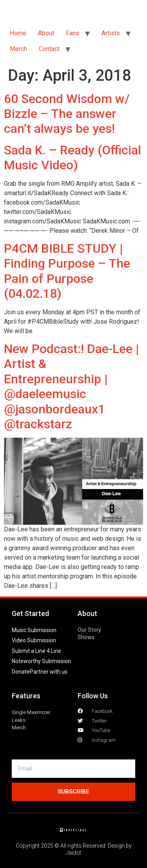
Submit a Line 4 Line (36, 651)
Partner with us (49, 672)
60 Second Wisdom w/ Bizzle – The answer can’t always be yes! (67, 114)
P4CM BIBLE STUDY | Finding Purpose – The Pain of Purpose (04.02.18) (67, 271)
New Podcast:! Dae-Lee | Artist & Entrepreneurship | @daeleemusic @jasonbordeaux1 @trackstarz (72, 386)
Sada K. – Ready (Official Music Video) (73, 158)
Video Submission (34, 640)
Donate (21, 672)
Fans (73, 33)
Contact (49, 49)
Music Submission (34, 630)
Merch (18, 49)
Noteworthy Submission (41, 661)
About (46, 33)
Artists (111, 33)
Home (18, 33)
